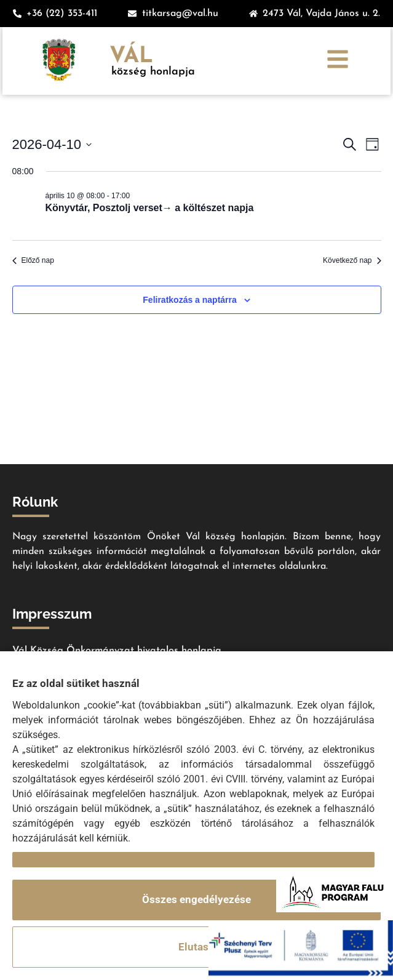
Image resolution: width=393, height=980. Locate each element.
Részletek (36, 859)
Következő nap (352, 260)
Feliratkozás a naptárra (190, 300)
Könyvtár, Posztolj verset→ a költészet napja (150, 208)
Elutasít (197, 947)
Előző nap (33, 260)
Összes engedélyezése (196, 899)
